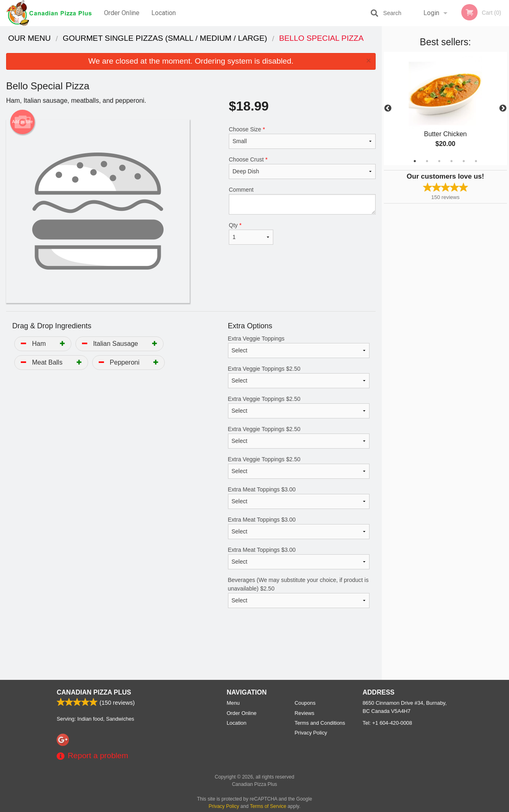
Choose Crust (302, 168)
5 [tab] (464, 161)
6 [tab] (476, 161)
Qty (251, 233)
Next (503, 108)
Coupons (305, 703)
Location (164, 13)
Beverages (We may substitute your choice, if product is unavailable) (299, 592)
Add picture (23, 122)
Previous (388, 108)
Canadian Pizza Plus (94, 692)
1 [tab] (415, 161)
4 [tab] (451, 161)
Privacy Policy (311, 733)
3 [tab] (439, 161)
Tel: (387, 723)
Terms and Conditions (320, 723)
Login (431, 13)
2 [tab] (427, 161)
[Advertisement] (191, 653)
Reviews (304, 713)
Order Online (122, 13)
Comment (302, 200)
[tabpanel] (445, 108)
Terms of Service (268, 806)
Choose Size (302, 137)
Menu (233, 703)
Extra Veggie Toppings (299, 347)
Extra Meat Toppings (299, 498)
